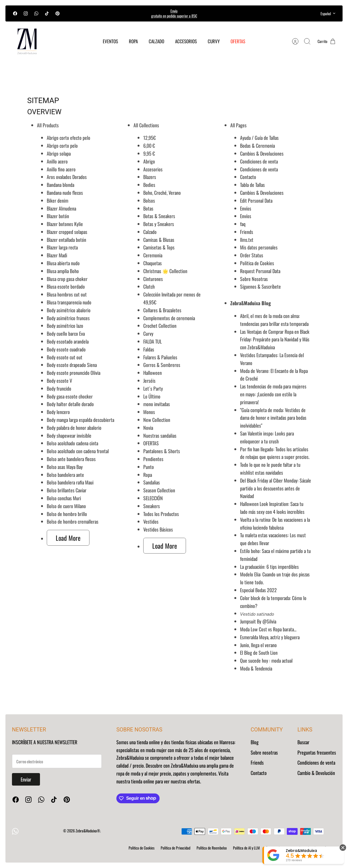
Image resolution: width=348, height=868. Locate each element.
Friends (247, 232)
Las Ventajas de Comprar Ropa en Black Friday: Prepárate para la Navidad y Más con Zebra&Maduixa (275, 339)
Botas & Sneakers (159, 216)
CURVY (214, 41)
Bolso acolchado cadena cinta (72, 443)
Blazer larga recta (62, 247)
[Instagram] (26, 13)
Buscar (303, 742)
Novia (148, 428)
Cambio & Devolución (316, 773)
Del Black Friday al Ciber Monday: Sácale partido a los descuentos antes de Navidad (276, 488)
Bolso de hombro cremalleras (73, 521)
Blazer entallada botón (66, 240)
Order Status (252, 255)
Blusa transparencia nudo (69, 302)
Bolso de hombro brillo (67, 514)
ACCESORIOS (186, 41)
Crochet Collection (160, 326)
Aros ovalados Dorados (67, 177)
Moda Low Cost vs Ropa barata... (268, 629)
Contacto (248, 177)
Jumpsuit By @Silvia (258, 621)
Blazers (150, 177)
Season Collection (159, 490)
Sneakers (152, 506)
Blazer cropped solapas (67, 232)
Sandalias (152, 482)
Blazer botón (58, 216)
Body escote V (59, 381)
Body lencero (58, 412)
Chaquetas (153, 263)
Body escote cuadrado (66, 349)
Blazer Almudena (61, 208)
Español (328, 13)
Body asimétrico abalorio (69, 310)
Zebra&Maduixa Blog (251, 303)
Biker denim (58, 200)
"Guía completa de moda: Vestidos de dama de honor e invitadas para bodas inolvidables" (273, 418)
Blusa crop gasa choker (67, 279)
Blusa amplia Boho (63, 271)
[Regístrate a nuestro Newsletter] (57, 761)
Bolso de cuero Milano (66, 506)
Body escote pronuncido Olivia (74, 373)
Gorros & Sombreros (162, 365)
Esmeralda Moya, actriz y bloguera (270, 637)
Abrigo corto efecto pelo (69, 138)
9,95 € (149, 153)
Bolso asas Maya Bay (65, 467)
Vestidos (151, 521)
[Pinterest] (58, 13)
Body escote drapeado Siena (72, 365)
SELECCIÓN (153, 498)
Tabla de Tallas (252, 185)
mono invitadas (157, 404)
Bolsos (149, 200)
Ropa (148, 475)
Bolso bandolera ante (65, 475)
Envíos (246, 208)
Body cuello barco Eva (66, 333)
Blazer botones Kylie (65, 224)
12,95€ (150, 138)
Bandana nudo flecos (65, 193)
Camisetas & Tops (159, 247)
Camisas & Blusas (159, 240)
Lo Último (152, 396)
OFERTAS (238, 41)
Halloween (153, 373)
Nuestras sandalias (160, 435)
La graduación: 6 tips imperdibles (269, 567)
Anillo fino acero (61, 169)
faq (243, 224)
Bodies (149, 185)
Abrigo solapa (59, 153)
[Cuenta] (295, 41)
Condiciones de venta (259, 161)
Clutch (149, 286)
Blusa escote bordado (66, 286)
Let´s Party (153, 388)
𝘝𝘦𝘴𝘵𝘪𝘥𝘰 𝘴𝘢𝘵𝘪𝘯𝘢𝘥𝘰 (257, 613)
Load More (68, 538)
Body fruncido (59, 388)
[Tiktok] (47, 13)
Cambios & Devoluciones (262, 153)
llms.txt (247, 240)
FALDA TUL (153, 341)
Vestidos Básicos (158, 529)
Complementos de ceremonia (169, 318)
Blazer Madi (57, 255)
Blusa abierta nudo (63, 263)
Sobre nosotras (264, 752)
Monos (149, 412)
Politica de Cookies (257, 263)
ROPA (133, 41)
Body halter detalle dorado (70, 404)
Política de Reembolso (212, 848)
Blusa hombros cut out (67, 294)
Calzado (150, 232)
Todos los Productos (161, 514)
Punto (149, 467)
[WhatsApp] (36, 13)
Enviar (26, 779)
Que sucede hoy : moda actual (266, 660)
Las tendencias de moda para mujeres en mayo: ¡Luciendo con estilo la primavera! (273, 394)
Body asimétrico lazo (65, 326)
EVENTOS (110, 41)
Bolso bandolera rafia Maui (70, 482)
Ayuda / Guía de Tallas (259, 138)
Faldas (149, 349)
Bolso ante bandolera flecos (71, 459)
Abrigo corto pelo (62, 146)
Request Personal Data (260, 271)
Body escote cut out (65, 357)
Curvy (148, 333)
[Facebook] (15, 13)
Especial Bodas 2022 (258, 590)
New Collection (157, 420)
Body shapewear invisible (69, 435)
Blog (255, 742)
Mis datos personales (259, 247)
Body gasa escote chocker (70, 396)
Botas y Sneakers (159, 224)
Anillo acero (57, 161)
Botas (148, 208)
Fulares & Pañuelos (160, 357)
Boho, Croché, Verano (162, 193)
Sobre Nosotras (254, 279)
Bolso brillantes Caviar (67, 490)
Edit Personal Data (256, 200)
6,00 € (149, 146)
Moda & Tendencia (256, 668)
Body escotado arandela (68, 341)
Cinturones (153, 279)
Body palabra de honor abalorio (74, 428)
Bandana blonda (60, 185)
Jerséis (149, 381)
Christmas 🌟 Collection (165, 271)
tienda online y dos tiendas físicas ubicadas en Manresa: (186, 742)
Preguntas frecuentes (317, 752)
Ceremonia (153, 255)
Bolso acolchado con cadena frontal (78, 451)
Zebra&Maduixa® (88, 831)
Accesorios (153, 169)
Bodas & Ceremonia (257, 146)
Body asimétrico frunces (68, 318)
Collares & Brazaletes (162, 310)
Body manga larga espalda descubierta (80, 420)
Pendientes (153, 459)
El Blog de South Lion (259, 653)
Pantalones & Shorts (162, 451)
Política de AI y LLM (246, 848)
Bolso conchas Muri (64, 498)
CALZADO (156, 41)
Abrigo (149, 161)
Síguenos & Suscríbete (260, 286)
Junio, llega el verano (258, 645)
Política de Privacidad (175, 848)
